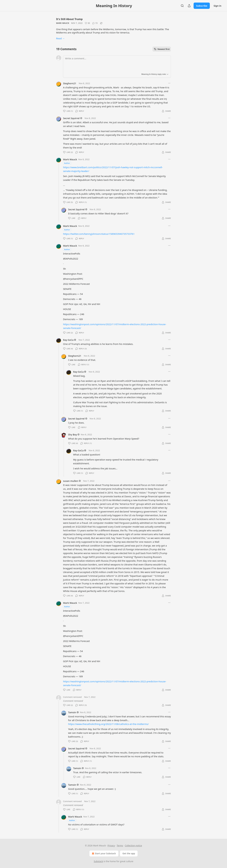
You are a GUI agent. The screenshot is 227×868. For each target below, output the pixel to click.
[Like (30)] (87, 23)
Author (67, 163)
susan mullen (71, 481)
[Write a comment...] (117, 63)
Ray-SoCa (68, 340)
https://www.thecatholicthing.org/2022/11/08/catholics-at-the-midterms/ (108, 724)
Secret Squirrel (71, 118)
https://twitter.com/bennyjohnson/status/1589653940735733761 (99, 234)
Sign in (217, 6)
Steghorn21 (70, 83)
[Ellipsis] (169, 83)
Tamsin (72, 712)
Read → (60, 38)
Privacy (111, 846)
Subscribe (202, 6)
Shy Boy (73, 434)
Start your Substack (103, 853)
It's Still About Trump (69, 19)
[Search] (182, 6)
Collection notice (133, 846)
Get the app (129, 853)
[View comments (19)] (95, 23)
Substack (98, 861)
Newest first (162, 49)
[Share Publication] (189, 6)
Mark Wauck (63, 23)
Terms (120, 846)
